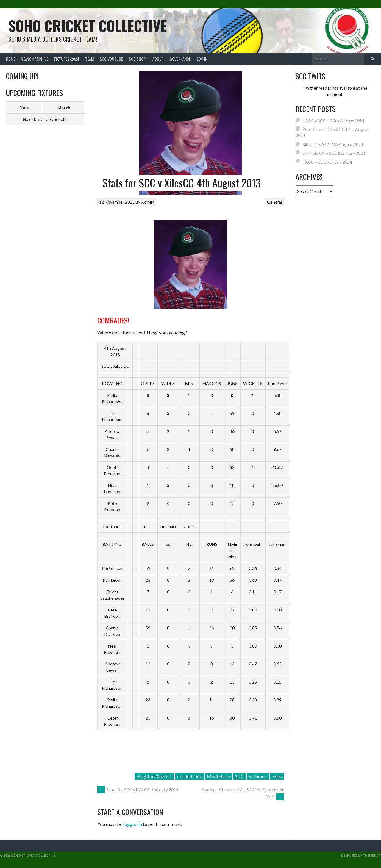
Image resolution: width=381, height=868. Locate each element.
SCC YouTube (111, 59)
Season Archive (35, 59)
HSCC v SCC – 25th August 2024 (333, 121)
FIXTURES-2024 (67, 59)
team (89, 59)
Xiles (277, 776)
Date (24, 108)
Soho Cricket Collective (88, 25)
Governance (180, 59)
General (274, 202)
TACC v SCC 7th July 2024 (327, 162)
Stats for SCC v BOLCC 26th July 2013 (138, 790)
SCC (240, 776)
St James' (258, 776)
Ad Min (148, 202)
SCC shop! (138, 59)
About (158, 59)
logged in (133, 824)
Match (64, 108)
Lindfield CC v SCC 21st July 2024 (334, 153)
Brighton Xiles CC (154, 776)
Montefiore (219, 776)
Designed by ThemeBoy (361, 855)
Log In (202, 59)
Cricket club (190, 776)
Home (11, 59)
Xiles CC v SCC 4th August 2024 (333, 144)
